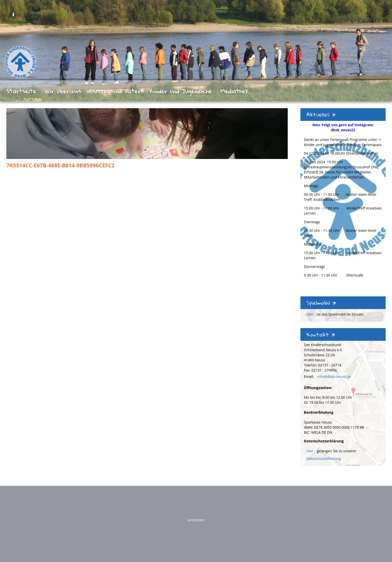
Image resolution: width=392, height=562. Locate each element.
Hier (310, 314)
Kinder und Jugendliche (180, 91)
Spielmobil (321, 303)
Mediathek (234, 91)
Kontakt (321, 334)
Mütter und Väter (115, 91)
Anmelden (196, 520)
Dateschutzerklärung (324, 459)
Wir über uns (63, 91)
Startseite (21, 91)
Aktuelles (321, 115)
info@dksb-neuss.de (334, 376)
